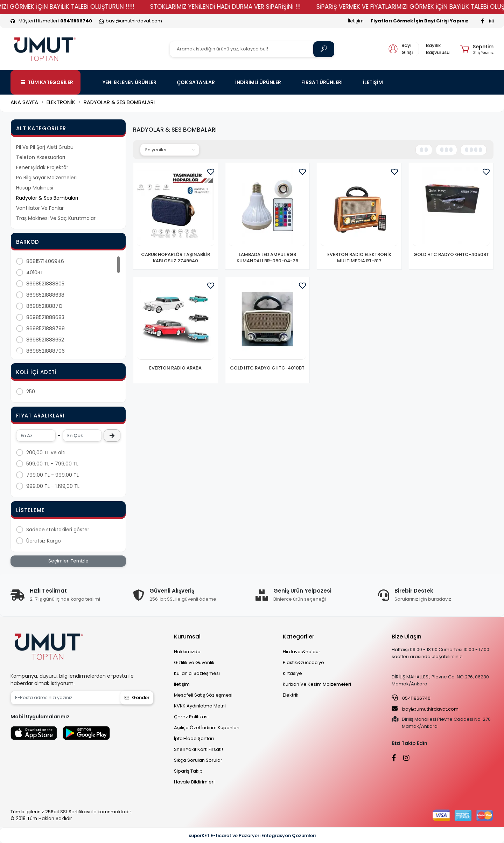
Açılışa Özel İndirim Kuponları (207, 728)
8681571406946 (45, 261)
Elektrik (291, 695)
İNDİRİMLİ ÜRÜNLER (258, 82)
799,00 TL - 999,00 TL (52, 475)
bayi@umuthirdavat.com (425, 709)
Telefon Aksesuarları (41, 157)
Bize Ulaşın (407, 637)
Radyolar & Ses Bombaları (47, 198)
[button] (477, 49)
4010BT (35, 272)
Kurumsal (187, 637)
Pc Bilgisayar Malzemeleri (46, 178)
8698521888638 (45, 295)
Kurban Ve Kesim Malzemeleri (317, 684)
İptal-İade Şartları (194, 738)
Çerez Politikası (191, 717)
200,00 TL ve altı (46, 452)
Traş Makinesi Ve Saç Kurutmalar (56, 218)
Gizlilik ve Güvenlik (194, 662)
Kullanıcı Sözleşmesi (197, 673)
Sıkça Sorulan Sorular (198, 760)
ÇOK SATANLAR (196, 82)
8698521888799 (45, 329)
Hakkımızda (187, 652)
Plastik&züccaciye (303, 662)
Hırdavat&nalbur (302, 652)
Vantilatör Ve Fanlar (40, 208)
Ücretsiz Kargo (44, 541)
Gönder (137, 697)
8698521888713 (44, 306)
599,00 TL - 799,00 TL (52, 464)
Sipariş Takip (188, 771)
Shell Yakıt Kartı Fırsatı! (198, 749)
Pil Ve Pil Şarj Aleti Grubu (45, 147)
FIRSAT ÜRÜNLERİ (322, 82)
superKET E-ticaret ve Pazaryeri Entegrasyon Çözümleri (252, 835)
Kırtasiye (292, 673)
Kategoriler (299, 637)
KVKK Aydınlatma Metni (200, 706)
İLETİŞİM (373, 82)
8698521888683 (45, 317)
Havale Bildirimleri (194, 782)
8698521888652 (45, 340)
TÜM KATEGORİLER (47, 82)
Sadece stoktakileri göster (58, 530)
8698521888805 (45, 284)
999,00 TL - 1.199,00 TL (53, 486)
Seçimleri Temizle (68, 561)
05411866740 (411, 698)
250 (31, 392)
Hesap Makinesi (35, 188)
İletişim (356, 21)
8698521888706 (45, 351)
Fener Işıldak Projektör (42, 167)
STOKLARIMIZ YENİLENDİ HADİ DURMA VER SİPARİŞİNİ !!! (260, 7)
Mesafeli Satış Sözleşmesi (203, 695)
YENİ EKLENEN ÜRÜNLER (129, 82)
